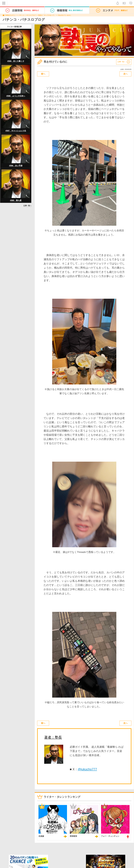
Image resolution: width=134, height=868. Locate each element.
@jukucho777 (87, 769)
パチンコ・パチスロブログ (27, 15)
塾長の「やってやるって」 (47, 15)
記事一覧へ (27, 206)
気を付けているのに (65, 15)
